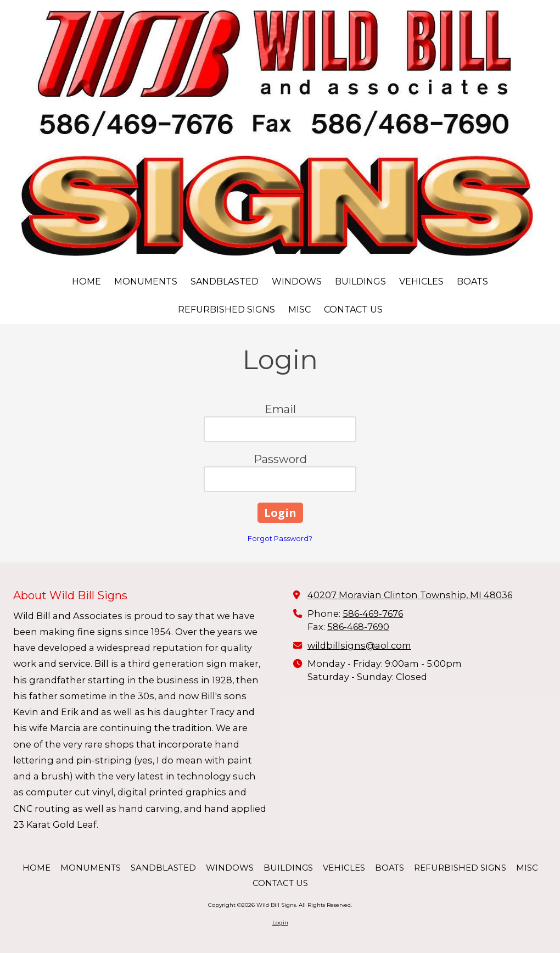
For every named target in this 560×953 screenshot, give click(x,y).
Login (280, 923)
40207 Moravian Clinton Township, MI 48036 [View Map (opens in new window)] (410, 595)
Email (280, 409)
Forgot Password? (280, 538)
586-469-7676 (373, 614)
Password (280, 459)
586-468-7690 (358, 627)
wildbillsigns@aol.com (359, 645)
